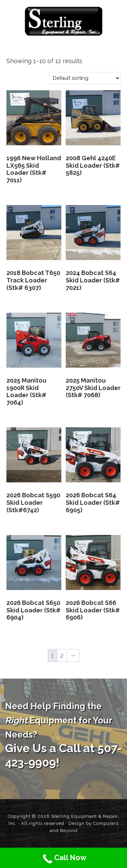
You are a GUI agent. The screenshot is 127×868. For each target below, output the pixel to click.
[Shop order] (85, 78)
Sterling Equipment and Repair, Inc (63, 21)
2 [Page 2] (62, 655)
